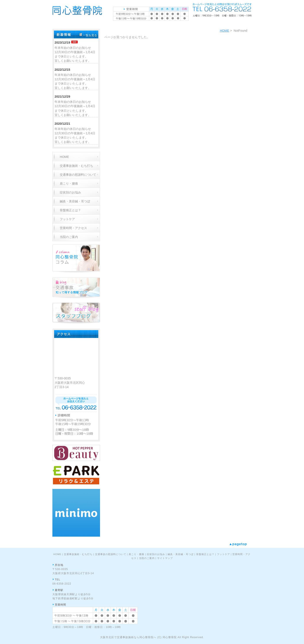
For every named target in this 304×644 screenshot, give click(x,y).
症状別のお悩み (156, 554)
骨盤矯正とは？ (205, 554)
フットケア (223, 554)
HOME (224, 31)
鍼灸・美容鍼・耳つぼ (181, 554)
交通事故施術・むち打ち (78, 554)
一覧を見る (90, 35)
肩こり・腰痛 (136, 554)
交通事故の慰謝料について (111, 554)
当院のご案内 (147, 558)
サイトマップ (165, 558)
